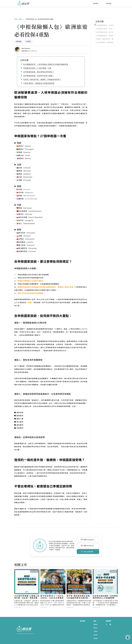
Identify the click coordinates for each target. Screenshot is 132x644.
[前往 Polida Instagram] (106, 625)
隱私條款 (83, 621)
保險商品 (96, 3)
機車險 (96, 628)
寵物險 (96, 624)
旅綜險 (96, 638)
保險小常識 (18, 19)
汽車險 (96, 631)
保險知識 (109, 3)
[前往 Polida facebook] (110, 625)
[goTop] (128, 637)
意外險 (96, 635)
